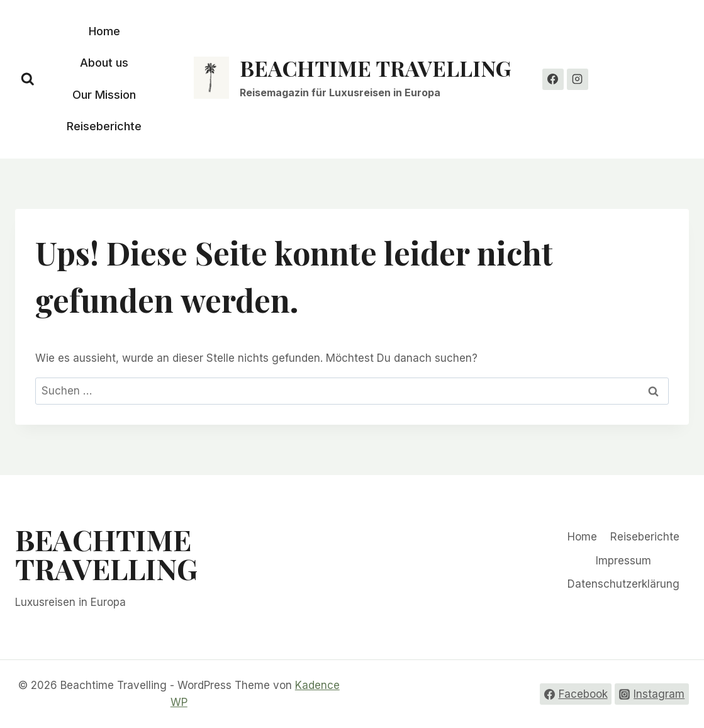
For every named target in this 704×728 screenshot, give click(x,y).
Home (104, 31)
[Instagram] (578, 79)
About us (104, 63)
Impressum (623, 561)
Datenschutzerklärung (623, 584)
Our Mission (104, 95)
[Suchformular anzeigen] (28, 79)
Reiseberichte (104, 126)
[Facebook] (553, 79)
